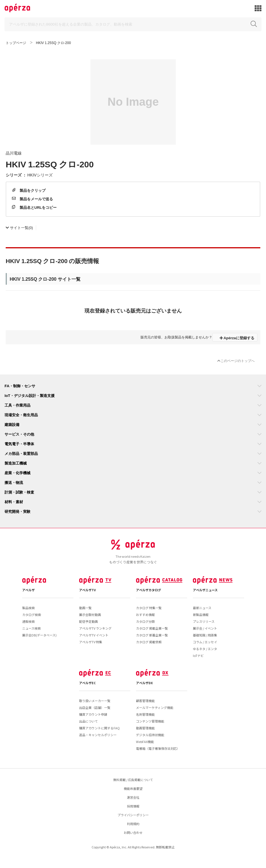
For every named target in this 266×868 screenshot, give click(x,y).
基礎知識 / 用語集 (205, 635)
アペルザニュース (205, 590)
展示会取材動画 (90, 615)
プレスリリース (204, 621)
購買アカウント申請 (93, 714)
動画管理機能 (145, 728)
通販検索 (28, 621)
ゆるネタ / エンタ (205, 649)
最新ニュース (202, 608)
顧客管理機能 (145, 701)
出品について (88, 721)
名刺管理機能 (145, 714)
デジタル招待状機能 (150, 735)
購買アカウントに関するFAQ (99, 728)
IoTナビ (198, 655)
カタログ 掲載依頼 (149, 642)
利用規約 (133, 824)
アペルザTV (87, 590)
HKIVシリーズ (40, 175)
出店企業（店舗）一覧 (95, 707)
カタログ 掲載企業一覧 (152, 628)
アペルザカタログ (149, 590)
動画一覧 (85, 608)
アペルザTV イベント (94, 635)
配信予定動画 (88, 621)
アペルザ (28, 590)
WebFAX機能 (145, 742)
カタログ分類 (145, 621)
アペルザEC (87, 683)
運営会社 (133, 797)
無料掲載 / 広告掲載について (133, 780)
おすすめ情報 (145, 615)
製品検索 (28, 608)
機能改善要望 (133, 788)
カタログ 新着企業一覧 (152, 635)
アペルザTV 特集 (91, 642)
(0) (19, 227)
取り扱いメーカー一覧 (95, 701)
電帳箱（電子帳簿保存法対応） (158, 748)
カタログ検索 (32, 615)
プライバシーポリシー (133, 815)
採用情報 (133, 806)
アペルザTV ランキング (95, 628)
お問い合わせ (133, 832)
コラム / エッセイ (205, 642)
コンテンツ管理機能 (150, 721)
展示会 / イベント (205, 628)
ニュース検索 (31, 628)
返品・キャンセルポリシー (98, 735)
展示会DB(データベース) (39, 635)
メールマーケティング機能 (155, 707)
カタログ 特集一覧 (149, 608)
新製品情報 (201, 615)
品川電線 (14, 153)
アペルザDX (144, 683)
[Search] (133, 24)
